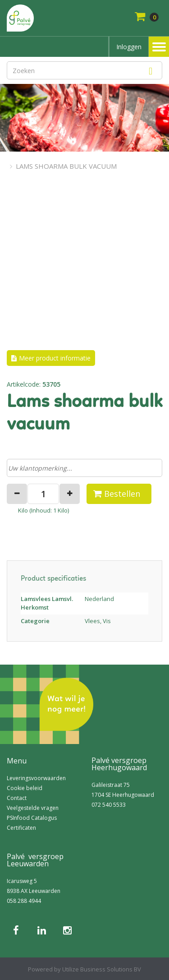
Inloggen (129, 47)
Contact (17, 798)
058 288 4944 (24, 901)
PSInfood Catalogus (32, 818)
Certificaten (21, 828)
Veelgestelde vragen (33, 808)
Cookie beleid (25, 788)
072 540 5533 (109, 805)
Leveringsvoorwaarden (36, 778)
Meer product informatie (55, 358)
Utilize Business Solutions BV (102, 969)
